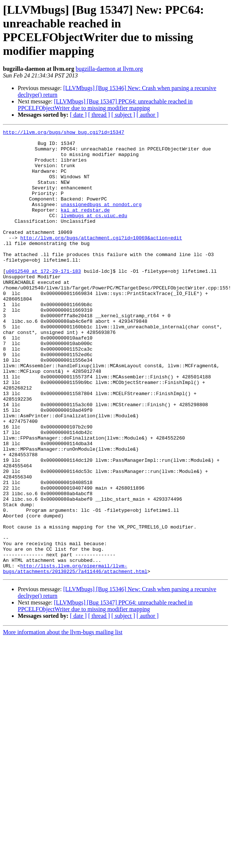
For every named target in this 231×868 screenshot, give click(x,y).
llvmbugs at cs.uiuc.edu (94, 233)
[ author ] (148, 115)
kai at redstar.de (85, 226)
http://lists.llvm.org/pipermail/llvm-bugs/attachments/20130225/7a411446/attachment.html (75, 657)
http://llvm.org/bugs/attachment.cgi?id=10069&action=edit (101, 260)
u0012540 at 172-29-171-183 (43, 300)
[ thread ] (99, 115)
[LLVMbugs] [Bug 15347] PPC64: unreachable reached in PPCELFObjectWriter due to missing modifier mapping (105, 105)
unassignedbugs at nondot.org (101, 220)
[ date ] (78, 115)
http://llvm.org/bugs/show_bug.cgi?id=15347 (64, 133)
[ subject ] (123, 115)
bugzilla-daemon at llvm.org (109, 69)
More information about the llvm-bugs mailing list (63, 721)
